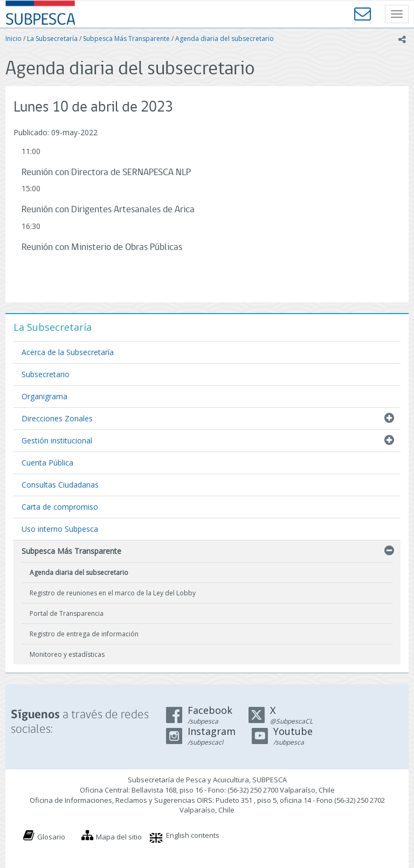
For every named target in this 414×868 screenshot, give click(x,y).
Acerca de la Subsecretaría (68, 352)
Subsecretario (46, 374)
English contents (193, 835)
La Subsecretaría (52, 39)
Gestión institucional (57, 440)
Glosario (51, 837)
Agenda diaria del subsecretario (225, 39)
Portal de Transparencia (67, 613)
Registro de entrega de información (84, 634)
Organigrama (44, 396)
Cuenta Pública (47, 463)
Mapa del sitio (119, 837)
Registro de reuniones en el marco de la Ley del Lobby (113, 593)
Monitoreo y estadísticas (67, 654)
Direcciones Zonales (57, 418)
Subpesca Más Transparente (126, 39)
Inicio (13, 39)
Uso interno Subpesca (60, 529)
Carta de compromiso (60, 507)
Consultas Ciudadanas (60, 485)
